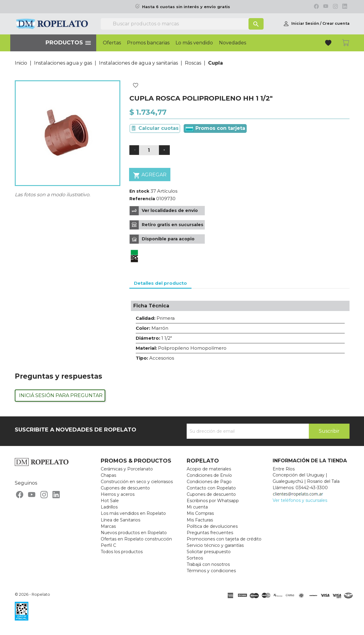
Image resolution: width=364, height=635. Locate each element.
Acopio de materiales (209, 469)
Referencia (142, 199)
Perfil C (108, 545)
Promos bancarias (148, 43)
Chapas (108, 475)
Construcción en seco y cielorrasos (137, 482)
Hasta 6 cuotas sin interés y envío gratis (186, 7)
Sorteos (195, 558)
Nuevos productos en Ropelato (134, 533)
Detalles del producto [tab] (160, 283)
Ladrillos (109, 507)
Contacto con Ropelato (211, 488)
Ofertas (112, 43)
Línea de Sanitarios (120, 520)
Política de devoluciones (212, 526)
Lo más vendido (194, 43)
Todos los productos (122, 552)
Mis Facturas (200, 520)
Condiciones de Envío (209, 475)
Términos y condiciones (211, 571)
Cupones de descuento (125, 488)
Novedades (233, 43)
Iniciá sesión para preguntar (61, 395)
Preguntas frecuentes (210, 533)
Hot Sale (110, 501)
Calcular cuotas (158, 128)
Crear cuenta (336, 23)
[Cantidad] (149, 150)
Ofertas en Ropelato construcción (136, 539)
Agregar (150, 175)
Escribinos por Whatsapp (213, 501)
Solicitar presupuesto (209, 552)
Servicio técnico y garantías (215, 545)
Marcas (108, 526)
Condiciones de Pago (209, 482)
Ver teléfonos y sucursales (300, 500)
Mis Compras (200, 513)
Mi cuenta (197, 507)
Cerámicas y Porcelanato (127, 469)
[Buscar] (182, 24)
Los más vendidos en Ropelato (133, 513)
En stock (139, 191)
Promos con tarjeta (215, 128)
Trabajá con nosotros (208, 564)
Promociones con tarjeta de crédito (224, 539)
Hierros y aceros (118, 494)
